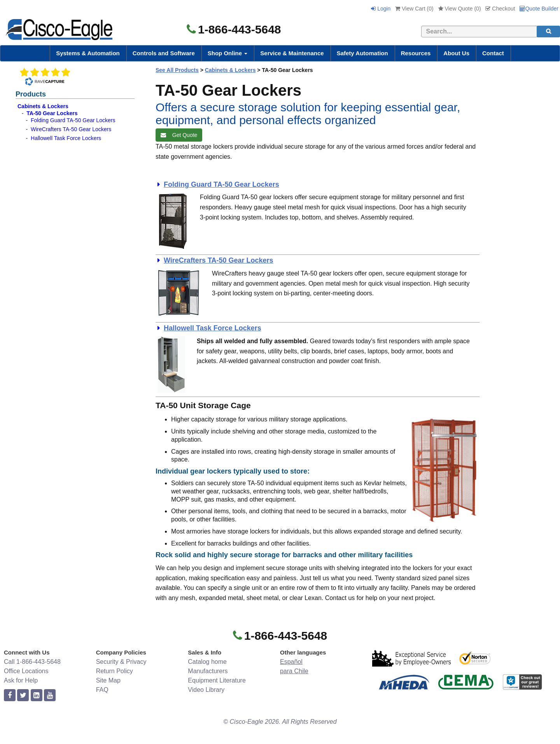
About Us (456, 53)
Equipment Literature (217, 680)
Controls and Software (164, 53)
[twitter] (23, 696)
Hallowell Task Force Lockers (66, 138)
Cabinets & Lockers (43, 106)
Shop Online (228, 53)
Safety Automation (362, 53)
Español (291, 662)
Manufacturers (208, 671)
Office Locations (26, 671)
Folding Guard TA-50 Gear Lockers (73, 120)
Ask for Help (21, 680)
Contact (493, 53)
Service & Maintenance (292, 53)
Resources (416, 53)
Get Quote (179, 135)
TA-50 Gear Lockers (52, 113)
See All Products (177, 70)
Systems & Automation (88, 53)
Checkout (500, 9)
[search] (548, 32)
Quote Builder (539, 9)
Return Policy (115, 671)
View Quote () (460, 9)
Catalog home (207, 662)
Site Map (108, 680)
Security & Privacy (121, 662)
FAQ (102, 690)
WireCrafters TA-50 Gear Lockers (71, 129)
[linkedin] (37, 696)
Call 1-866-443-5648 (32, 662)
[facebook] (10, 696)
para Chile (294, 671)
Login (381, 9)
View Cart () (414, 9)
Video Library (206, 690)
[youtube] (50, 696)
